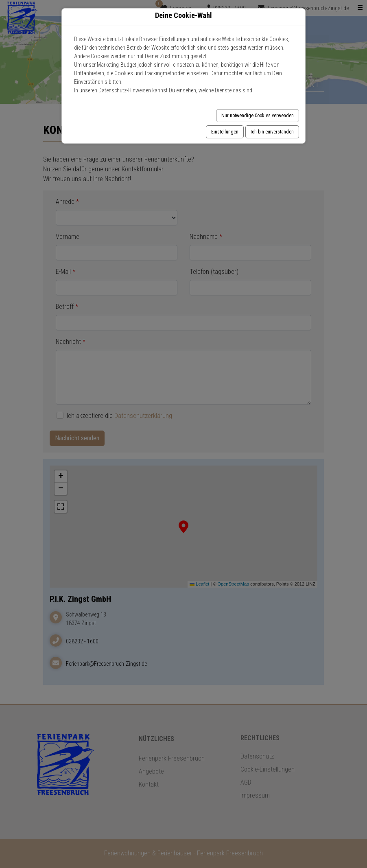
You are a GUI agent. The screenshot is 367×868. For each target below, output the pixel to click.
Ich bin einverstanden (272, 132)
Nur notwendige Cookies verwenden (258, 116)
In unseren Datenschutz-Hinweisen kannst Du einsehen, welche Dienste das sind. (164, 90)
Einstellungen (225, 132)
